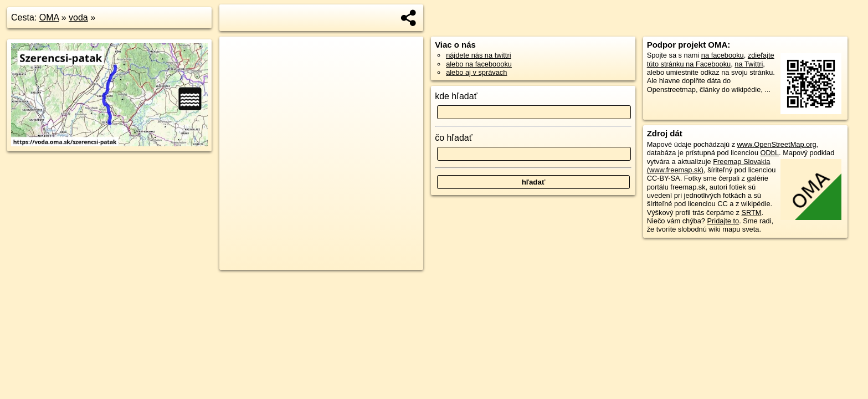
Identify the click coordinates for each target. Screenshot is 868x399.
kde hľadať (456, 96)
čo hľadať (454, 138)
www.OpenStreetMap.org (777, 144)
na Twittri (749, 64)
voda (78, 17)
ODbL (770, 153)
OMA (49, 17)
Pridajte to (723, 221)
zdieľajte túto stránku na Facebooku (711, 59)
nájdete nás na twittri (478, 55)
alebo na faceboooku (479, 64)
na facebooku (723, 55)
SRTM (751, 213)
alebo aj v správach (476, 72)
